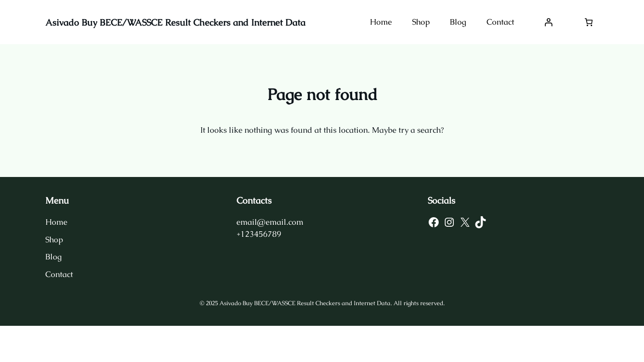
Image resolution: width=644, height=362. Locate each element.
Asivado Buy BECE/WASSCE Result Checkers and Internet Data (175, 22)
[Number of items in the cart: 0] (589, 22)
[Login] (548, 22)
